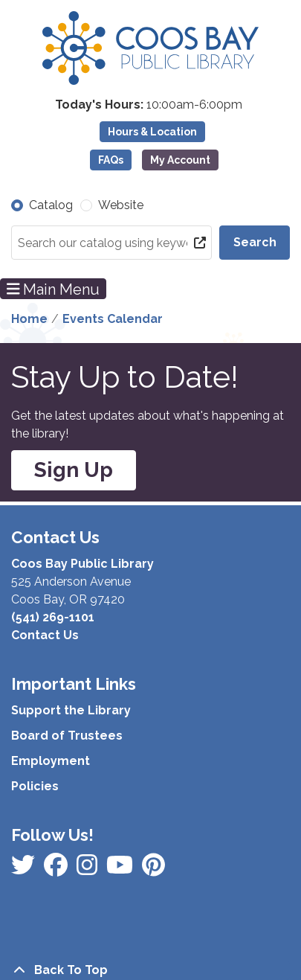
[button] (149, 105)
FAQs (111, 160)
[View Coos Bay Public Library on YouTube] (153, 869)
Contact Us (45, 635)
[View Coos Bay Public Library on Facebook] (25, 869)
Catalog (51, 205)
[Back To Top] (150, 970)
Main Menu (54, 289)
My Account (180, 160)
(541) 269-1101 (53, 617)
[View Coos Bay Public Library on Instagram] (57, 869)
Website (121, 205)
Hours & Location (152, 132)
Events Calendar (113, 319)
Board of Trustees (67, 736)
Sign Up (74, 470)
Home (29, 319)
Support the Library (71, 710)
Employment (51, 761)
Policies (35, 786)
